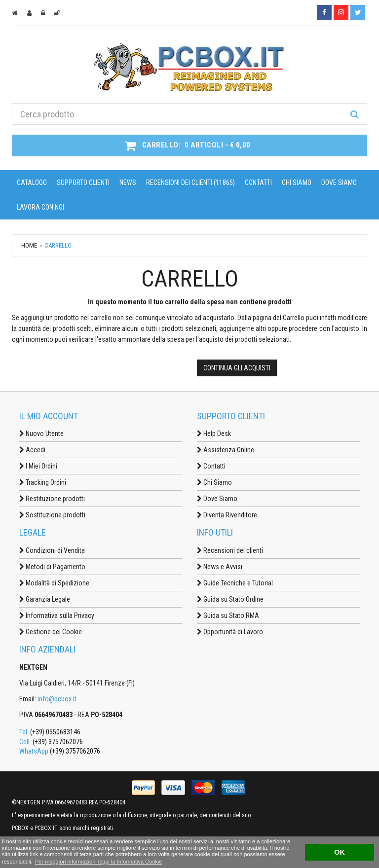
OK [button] (340, 852)
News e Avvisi (220, 567)
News (128, 182)
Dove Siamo (339, 182)
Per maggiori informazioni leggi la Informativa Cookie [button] (98, 862)
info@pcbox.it (57, 699)
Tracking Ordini (43, 482)
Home (29, 245)
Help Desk (214, 434)
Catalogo (32, 182)
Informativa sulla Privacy (57, 615)
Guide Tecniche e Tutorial (235, 583)
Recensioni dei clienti (230, 550)
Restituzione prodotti (52, 499)
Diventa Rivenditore (227, 515)
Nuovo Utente (41, 434)
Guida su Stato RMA (228, 615)
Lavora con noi (40, 207)
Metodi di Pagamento (52, 567)
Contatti (258, 182)
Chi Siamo (297, 182)
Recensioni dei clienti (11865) (190, 182)
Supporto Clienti (83, 182)
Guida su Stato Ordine (230, 599)
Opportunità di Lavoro (230, 632)
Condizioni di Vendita (52, 550)
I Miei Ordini (38, 466)
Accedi (32, 450)
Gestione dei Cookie (51, 632)
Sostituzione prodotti (52, 515)
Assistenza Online (226, 450)
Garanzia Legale (45, 599)
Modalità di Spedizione (54, 583)
